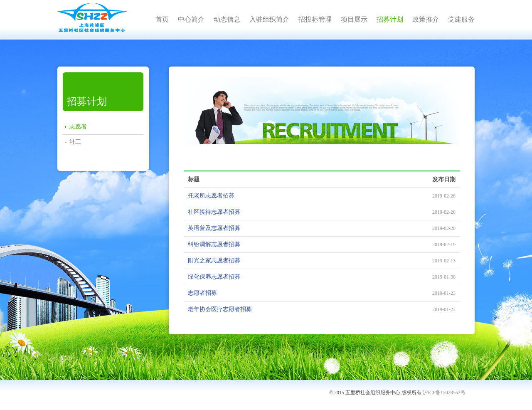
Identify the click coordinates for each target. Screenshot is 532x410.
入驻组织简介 (269, 19)
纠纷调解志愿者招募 (214, 244)
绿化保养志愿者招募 (214, 277)
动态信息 (227, 19)
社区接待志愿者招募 (214, 212)
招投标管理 (315, 19)
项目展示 (354, 19)
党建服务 (461, 19)
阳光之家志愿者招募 (214, 261)
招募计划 (390, 19)
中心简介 (191, 19)
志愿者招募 (202, 293)
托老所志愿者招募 (211, 196)
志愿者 (78, 127)
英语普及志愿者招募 (214, 228)
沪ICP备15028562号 (444, 393)
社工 (75, 142)
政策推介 (426, 19)
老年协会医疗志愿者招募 (220, 309)
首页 (162, 19)
